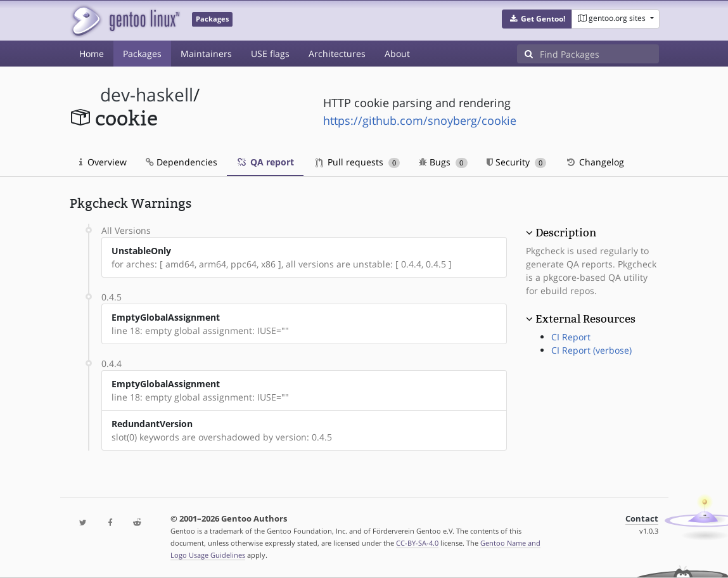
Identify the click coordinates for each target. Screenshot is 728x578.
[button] (537, 19)
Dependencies (182, 162)
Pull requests (358, 162)
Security (517, 162)
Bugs (443, 162)
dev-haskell (147, 95)
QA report (265, 162)
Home (92, 54)
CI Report (571, 337)
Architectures (337, 54)
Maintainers (206, 54)
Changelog (595, 162)
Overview (103, 162)
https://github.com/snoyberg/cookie (420, 120)
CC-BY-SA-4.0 (417, 543)
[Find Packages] (599, 54)
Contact (642, 519)
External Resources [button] (585, 319)
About (397, 54)
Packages (142, 54)
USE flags (270, 54)
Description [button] (566, 233)
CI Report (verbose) (591, 350)
